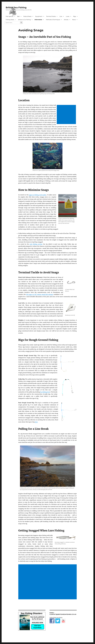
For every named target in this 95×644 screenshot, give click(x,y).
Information (38, 20)
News (74, 20)
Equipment (39, 16)
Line (61, 16)
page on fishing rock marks (38, 195)
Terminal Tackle (51, 16)
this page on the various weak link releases (40, 294)
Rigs (75, 16)
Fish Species (10, 16)
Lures (68, 16)
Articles (66, 20)
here (36, 422)
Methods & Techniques (53, 20)
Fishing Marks (10, 20)
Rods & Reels (27, 16)
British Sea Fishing (16, 7)
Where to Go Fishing (24, 20)
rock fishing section (36, 244)
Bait (18, 16)
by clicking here (45, 392)
